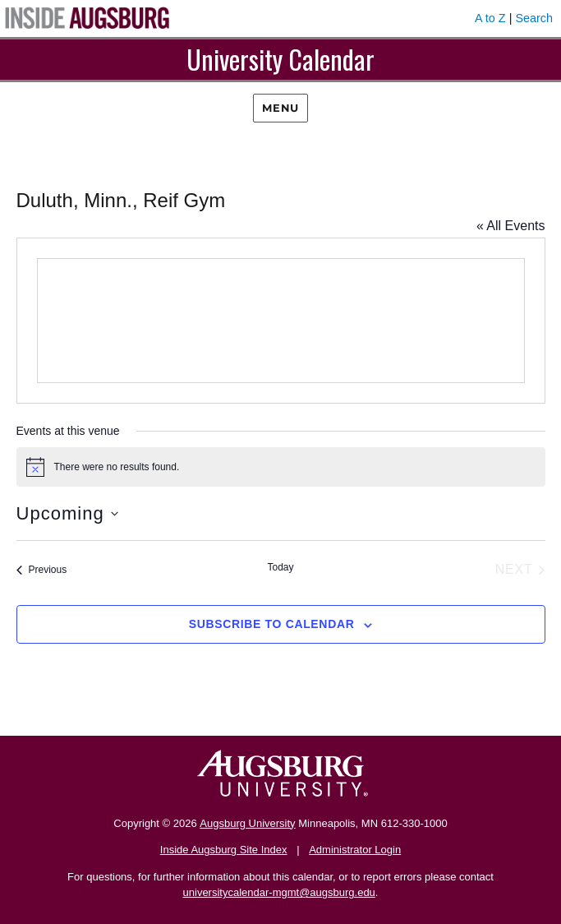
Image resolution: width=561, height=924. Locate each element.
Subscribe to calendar (272, 624)
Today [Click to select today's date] (280, 567)
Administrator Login (355, 850)
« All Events (511, 226)
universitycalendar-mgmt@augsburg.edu (279, 892)
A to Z (490, 18)
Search (534, 18)
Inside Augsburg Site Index (224, 850)
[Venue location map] (281, 321)
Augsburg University (247, 823)
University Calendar (280, 59)
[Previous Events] (42, 570)
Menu (280, 108)
